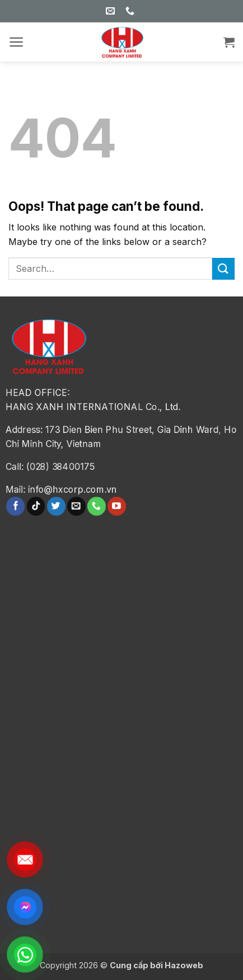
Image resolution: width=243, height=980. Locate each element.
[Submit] (223, 269)
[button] (17, 42)
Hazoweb (184, 965)
